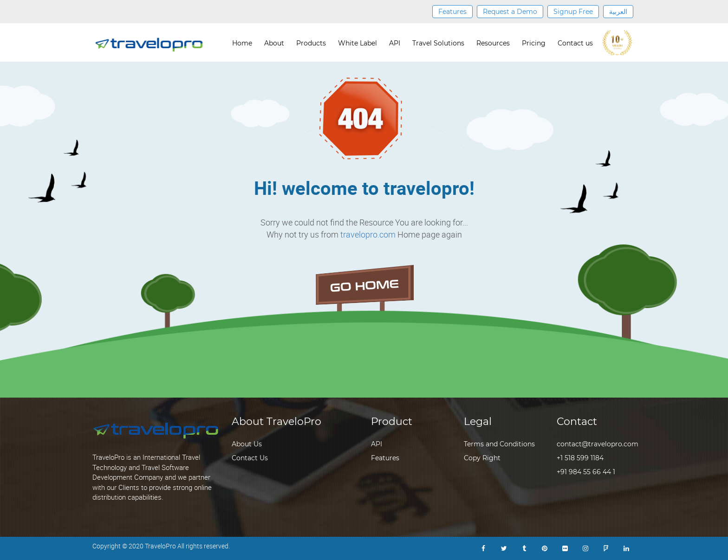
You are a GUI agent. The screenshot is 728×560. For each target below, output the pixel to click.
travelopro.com (368, 234)
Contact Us (250, 458)
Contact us (575, 43)
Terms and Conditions (499, 444)
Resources (493, 43)
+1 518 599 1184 (580, 458)
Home (242, 43)
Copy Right (482, 458)
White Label (357, 43)
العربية (618, 12)
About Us (247, 444)
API (395, 43)
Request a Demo (510, 12)
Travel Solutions (438, 43)
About (274, 43)
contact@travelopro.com (598, 444)
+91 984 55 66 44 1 (586, 472)
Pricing (534, 43)
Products (311, 43)
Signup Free (573, 12)
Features (452, 12)
